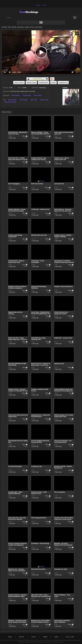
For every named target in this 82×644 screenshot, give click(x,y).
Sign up (38, 5)
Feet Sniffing (16, 95)
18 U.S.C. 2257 (70, 637)
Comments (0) (63, 83)
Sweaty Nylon (12, 100)
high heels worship (10, 102)
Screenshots (44, 83)
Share (53, 83)
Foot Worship (27, 95)
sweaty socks (44, 100)
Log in (44, 5)
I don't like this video (47, 79)
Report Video (31, 83)
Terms (45, 637)
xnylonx (65, 88)
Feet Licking (38, 95)
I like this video (28, 79)
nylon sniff (34, 100)
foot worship (23, 100)
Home (10, 637)
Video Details (19, 83)
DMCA (56, 637)
